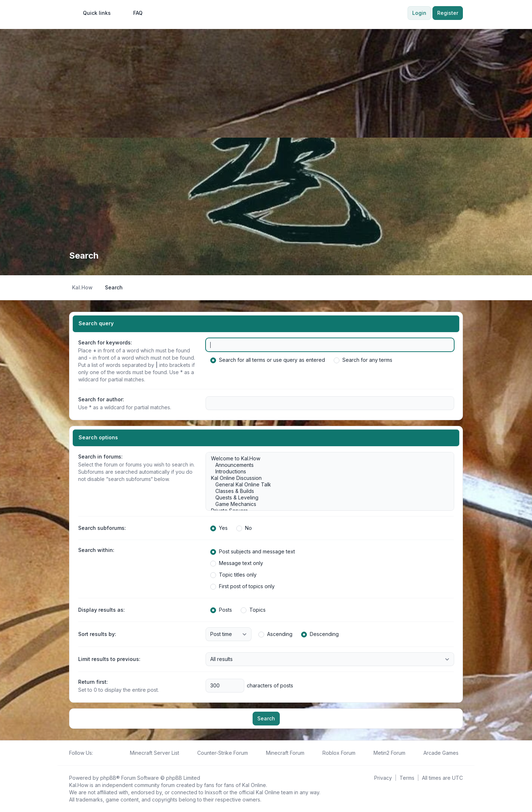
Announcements (326, 465)
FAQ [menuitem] (133, 13)
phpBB (108, 778)
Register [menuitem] (448, 13)
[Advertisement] (266, 83)
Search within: (96, 550)
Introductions (326, 472)
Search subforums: (102, 528)
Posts (221, 610)
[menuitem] (94, 13)
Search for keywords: (105, 342)
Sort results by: (97, 634)
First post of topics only (242, 586)
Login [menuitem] (419, 13)
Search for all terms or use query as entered (268, 360)
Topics (253, 610)
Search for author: (101, 399)
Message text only (237, 563)
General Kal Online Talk (326, 485)
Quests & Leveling (326, 498)
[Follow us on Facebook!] (97, 753)
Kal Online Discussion (326, 478)
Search (266, 718)
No (244, 528)
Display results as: (102, 610)
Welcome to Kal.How (326, 459)
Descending (320, 634)
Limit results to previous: (109, 659)
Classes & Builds (326, 491)
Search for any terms (363, 360)
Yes (219, 528)
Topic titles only (233, 575)
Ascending (275, 634)
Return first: (93, 682)
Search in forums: (100, 457)
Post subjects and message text (253, 552)
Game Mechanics (326, 504)
